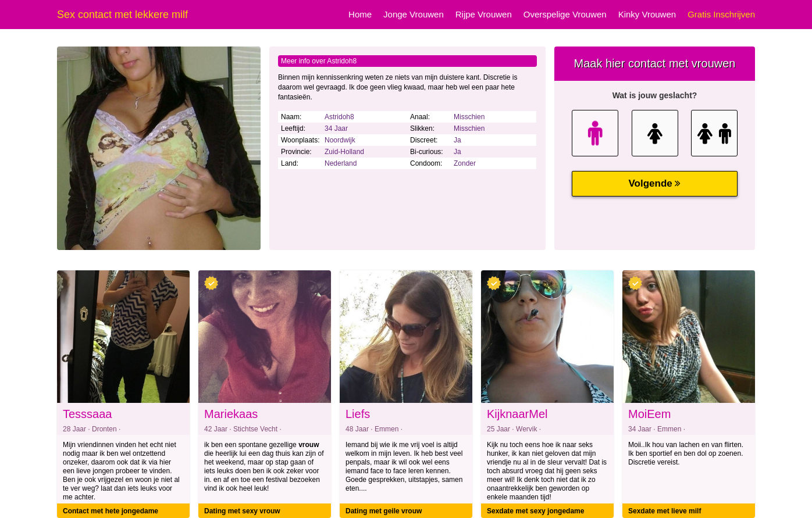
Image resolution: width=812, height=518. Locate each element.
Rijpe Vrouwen (484, 14)
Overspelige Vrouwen (565, 14)
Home (360, 14)
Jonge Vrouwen (414, 14)
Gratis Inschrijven (721, 14)
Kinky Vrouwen (647, 14)
